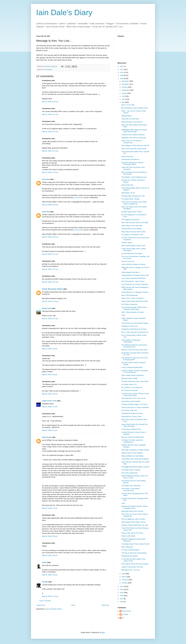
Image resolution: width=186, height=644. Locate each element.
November (126, 84)
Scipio (44, 562)
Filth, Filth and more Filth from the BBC (135, 223)
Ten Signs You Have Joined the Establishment (132, 441)
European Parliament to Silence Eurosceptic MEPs (132, 163)
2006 (122, 590)
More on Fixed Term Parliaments (133, 437)
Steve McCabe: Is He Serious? (132, 122)
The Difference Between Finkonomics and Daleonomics (134, 346)
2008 (122, 79)
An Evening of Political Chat (131, 429)
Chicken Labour (127, 243)
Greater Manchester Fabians (52, 289)
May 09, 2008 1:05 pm (50, 349)
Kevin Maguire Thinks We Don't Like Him (135, 146)
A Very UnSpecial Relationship (132, 367)
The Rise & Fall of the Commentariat (134, 553)
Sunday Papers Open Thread (131, 212)
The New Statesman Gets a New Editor (135, 381)
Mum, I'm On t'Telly (128, 105)
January (125, 583)
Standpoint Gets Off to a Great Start (134, 138)
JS (123, 618)
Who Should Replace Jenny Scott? (133, 246)
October (125, 87)
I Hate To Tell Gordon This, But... (133, 567)
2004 (122, 596)
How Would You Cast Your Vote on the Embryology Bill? (135, 359)
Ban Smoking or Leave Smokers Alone (135, 108)
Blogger (102, 633)
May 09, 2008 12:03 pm (50, 237)
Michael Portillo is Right (129, 378)
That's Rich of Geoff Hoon (130, 119)
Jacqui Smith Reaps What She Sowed (135, 301)
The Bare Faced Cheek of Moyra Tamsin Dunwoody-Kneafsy (135, 394)
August (124, 93)
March (124, 577)
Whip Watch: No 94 (128, 193)
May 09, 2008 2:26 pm (50, 555)
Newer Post (41, 605)
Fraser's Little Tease (128, 536)
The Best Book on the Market (131, 229)
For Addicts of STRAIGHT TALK (132, 235)
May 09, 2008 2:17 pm (50, 508)
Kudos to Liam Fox (128, 261)
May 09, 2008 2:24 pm (50, 536)
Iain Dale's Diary (64, 12)
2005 (122, 593)
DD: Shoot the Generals (130, 390)
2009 (122, 75)
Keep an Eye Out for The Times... (133, 533)
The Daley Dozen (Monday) (131, 486)
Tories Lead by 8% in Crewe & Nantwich (135, 407)
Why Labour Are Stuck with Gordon (133, 232)
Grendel (45, 582)
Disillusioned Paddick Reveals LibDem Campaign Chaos (135, 507)
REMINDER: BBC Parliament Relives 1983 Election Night (134, 131)
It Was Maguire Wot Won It (131, 272)
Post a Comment (45, 601)
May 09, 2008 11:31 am (50, 151)
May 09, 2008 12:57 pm (50, 319)
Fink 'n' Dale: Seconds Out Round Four (135, 332)
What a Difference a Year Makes (133, 456)
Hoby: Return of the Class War (132, 226)
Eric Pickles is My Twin (129, 410)
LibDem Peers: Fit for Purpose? (132, 453)
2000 (122, 602)
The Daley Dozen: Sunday (130, 199)
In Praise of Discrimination (130, 550)
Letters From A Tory (49, 401)
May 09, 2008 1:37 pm (50, 407)
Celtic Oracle (47, 437)
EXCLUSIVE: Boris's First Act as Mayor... (135, 564)
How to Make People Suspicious (133, 375)
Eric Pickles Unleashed (129, 304)
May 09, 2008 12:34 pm (50, 301)
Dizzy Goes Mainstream (130, 295)
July (123, 96)
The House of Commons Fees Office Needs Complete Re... (134, 203)
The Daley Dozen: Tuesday (131, 470)
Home (73, 605)
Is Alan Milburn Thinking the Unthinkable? (131, 341)
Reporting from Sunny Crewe (131, 417)
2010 (122, 73)
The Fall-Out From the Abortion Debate (135, 323)
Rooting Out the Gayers (130, 556)
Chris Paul (46, 179)
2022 (122, 66)
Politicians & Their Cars (129, 326)
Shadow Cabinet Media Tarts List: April (135, 525)
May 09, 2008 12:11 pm (50, 254)
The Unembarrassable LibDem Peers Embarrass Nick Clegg (134, 308)
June (124, 99)
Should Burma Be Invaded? (131, 401)
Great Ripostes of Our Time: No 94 (133, 398)
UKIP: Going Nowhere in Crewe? (133, 312)
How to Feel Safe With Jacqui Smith (134, 149)
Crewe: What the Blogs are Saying (133, 264)
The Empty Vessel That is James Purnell (135, 544)
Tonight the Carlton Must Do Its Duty (134, 329)
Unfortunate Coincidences (130, 159)
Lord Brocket (78, 198)
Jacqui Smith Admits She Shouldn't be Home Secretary (134, 425)
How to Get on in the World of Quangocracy (132, 142)
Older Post (105, 605)
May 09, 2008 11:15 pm (50, 596)
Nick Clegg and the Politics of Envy (133, 522)
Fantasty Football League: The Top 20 (134, 404)
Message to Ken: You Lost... (131, 570)
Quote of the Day (127, 157)
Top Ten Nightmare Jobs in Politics (133, 519)
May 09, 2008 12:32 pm (50, 282)
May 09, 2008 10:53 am (50, 102)
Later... (124, 503)
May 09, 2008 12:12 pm (50, 269)
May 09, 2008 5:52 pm (50, 575)
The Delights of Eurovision (130, 220)
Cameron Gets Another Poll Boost (133, 135)
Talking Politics (127, 116)
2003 (122, 599)
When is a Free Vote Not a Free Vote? (135, 350)
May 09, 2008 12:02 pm (50, 205)
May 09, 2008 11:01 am (50, 114)
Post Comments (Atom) (54, 609)
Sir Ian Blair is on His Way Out (132, 387)
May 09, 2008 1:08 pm (50, 375)
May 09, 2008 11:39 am (50, 172)
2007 (122, 587)
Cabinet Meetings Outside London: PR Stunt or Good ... (135, 477)
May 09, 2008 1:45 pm (50, 430)
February (125, 580)
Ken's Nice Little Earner (129, 473)
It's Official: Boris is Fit (129, 385)
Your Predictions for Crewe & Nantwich (135, 284)
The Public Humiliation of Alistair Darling (135, 450)
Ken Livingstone (47, 69)
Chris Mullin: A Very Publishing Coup (134, 177)
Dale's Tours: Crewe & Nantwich (132, 298)
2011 (122, 70)
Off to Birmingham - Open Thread (133, 281)
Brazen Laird (47, 308)
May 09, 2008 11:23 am (50, 132)
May (123, 102)
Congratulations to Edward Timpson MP (135, 275)
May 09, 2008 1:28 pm (50, 394)
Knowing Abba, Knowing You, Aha (133, 196)
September (126, 90)
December (126, 81)
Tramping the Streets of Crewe (132, 413)
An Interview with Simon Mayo (132, 254)
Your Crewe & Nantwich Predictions (134, 278)
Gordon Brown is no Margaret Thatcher (135, 292)
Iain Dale (125, 614)
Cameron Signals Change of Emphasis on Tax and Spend (135, 371)
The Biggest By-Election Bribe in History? (136, 467)
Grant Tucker (127, 611)
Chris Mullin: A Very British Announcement (130, 490)
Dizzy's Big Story (127, 547)
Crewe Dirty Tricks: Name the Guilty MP (135, 459)
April (124, 574)
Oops (123, 315)
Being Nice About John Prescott (132, 511)
